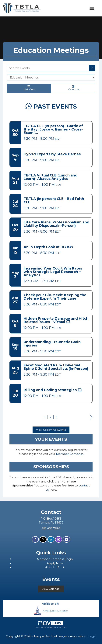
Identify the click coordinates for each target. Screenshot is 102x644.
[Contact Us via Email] (67, 540)
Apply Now (55, 563)
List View (29, 88)
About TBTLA (55, 567)
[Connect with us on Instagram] (59, 540)
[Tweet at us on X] (43, 540)
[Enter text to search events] (48, 68)
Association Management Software (51, 624)
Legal (92, 636)
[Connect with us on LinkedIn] (51, 540)
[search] (92, 68)
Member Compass (70, 454)
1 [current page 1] (45, 417)
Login (69, 559)
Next (91, 418)
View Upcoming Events (51, 430)
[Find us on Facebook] (35, 540)
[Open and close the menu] (69, 8)
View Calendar (51, 589)
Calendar (73, 88)
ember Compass (52, 559)
